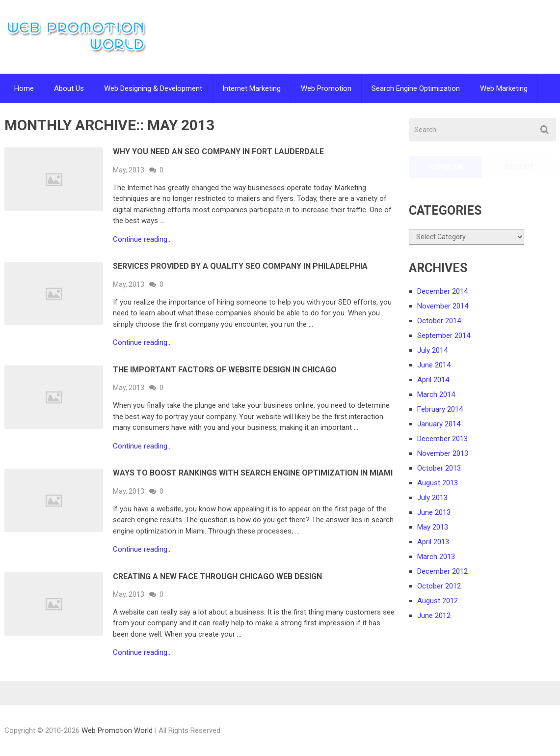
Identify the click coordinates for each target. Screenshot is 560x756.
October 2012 (439, 586)
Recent (519, 167)
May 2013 (433, 527)
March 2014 (436, 394)
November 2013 (443, 453)
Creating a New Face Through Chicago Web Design (217, 576)
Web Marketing (504, 88)
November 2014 (443, 306)
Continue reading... (142, 239)
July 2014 (432, 350)
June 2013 (434, 512)
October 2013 (439, 468)
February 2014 (440, 409)
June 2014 (434, 365)
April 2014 (433, 380)
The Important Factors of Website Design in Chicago (225, 370)
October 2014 (439, 321)
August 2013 (438, 483)
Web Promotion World (117, 730)
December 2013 (442, 439)
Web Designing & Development (153, 88)
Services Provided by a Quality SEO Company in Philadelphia (240, 266)
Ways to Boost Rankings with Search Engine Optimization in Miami (253, 473)
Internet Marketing (252, 88)
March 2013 (436, 557)
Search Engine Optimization (416, 88)
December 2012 (442, 571)
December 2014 (442, 291)
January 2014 (439, 424)
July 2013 (432, 498)
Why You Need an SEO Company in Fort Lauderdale (218, 152)
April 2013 (433, 542)
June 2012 (434, 616)
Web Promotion (326, 88)
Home (24, 88)
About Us (69, 88)
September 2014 (444, 336)
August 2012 (438, 601)
